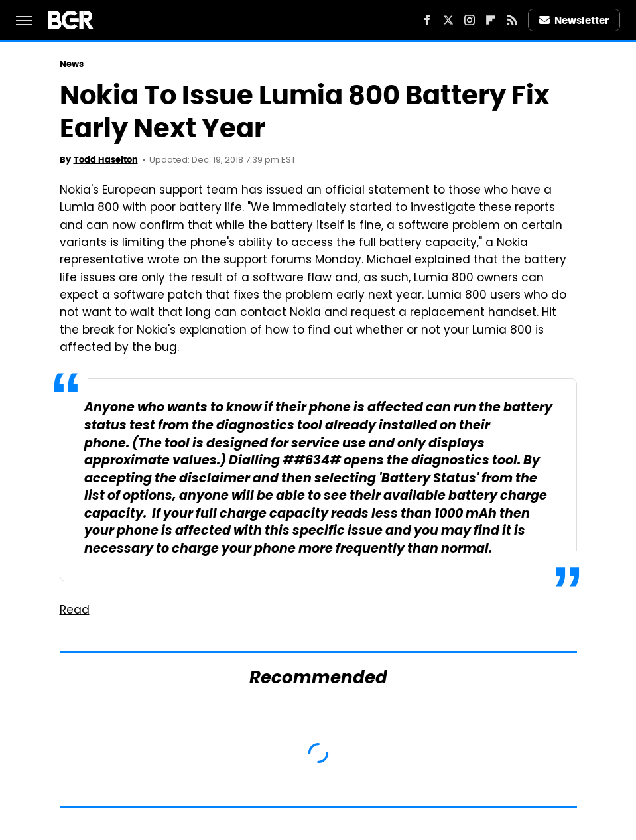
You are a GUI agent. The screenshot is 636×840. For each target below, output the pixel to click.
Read (75, 611)
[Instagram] (470, 20)
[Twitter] (448, 20)
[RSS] (512, 20)
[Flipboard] (491, 20)
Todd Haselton (106, 160)
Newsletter (574, 20)
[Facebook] (427, 20)
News (72, 64)
